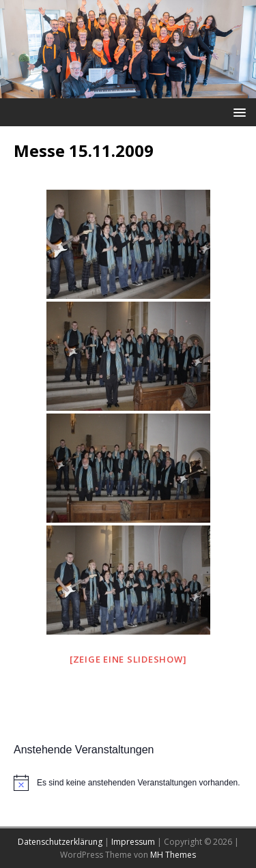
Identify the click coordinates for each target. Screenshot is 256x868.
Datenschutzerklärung (60, 842)
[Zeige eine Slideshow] (128, 659)
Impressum (133, 842)
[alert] (128, 783)
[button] (237, 112)
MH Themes (173, 855)
